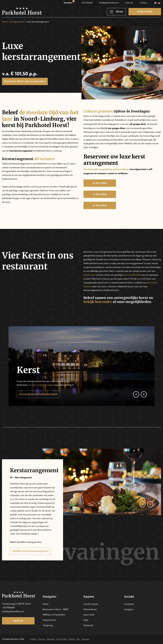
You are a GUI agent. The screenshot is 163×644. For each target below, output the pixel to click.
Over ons (129, 3)
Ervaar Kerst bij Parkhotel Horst (38, 403)
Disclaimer (51, 639)
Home (5, 22)
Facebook (129, 604)
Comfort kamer (91, 604)
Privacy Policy (62, 639)
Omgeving (48, 626)
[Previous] (136, 404)
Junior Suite (89, 615)
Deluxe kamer (90, 610)
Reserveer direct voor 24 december (25, 81)
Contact (143, 3)
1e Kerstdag (100, 203)
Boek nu (18, 621)
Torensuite (88, 626)
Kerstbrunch (89, 275)
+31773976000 (87, 3)
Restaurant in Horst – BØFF (56, 610)
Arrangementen (17, 22)
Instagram (129, 610)
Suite (86, 620)
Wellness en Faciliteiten (54, 615)
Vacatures (69, 2)
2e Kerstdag (100, 215)
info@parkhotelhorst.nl (109, 3)
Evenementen (49, 620)
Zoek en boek (145, 12)
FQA (78, 639)
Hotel (45, 604)
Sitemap (72, 639)
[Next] (144, 404)
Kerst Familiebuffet (132, 275)
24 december (100, 192)
